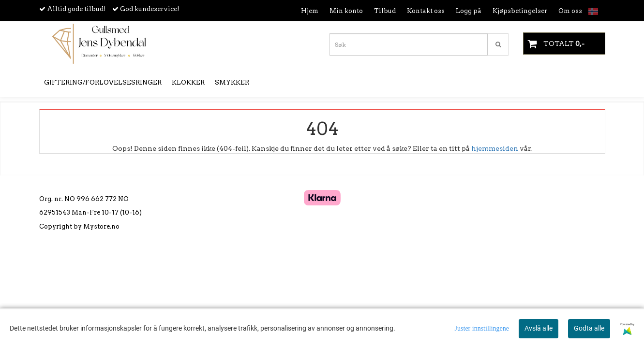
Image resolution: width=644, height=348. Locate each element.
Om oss (570, 11)
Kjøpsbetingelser (520, 11)
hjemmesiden (495, 148)
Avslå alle (539, 328)
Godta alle (589, 328)
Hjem (310, 11)
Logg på (469, 11)
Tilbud (385, 11)
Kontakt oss (426, 11)
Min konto (346, 11)
